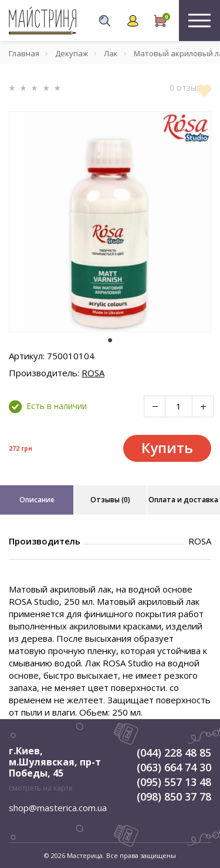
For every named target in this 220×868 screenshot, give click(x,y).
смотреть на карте (41, 788)
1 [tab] (110, 341)
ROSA (93, 373)
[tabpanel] (110, 222)
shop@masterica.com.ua (58, 808)
